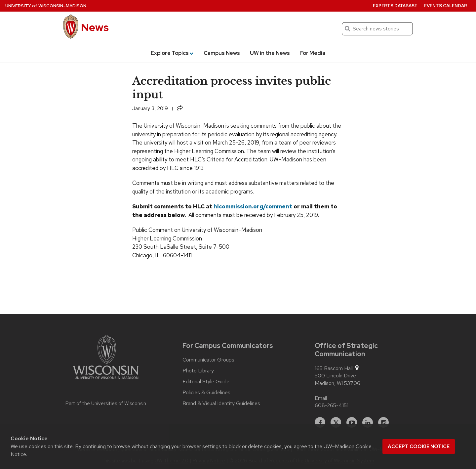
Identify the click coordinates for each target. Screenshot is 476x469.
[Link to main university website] (106, 358)
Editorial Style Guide (206, 382)
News (95, 27)
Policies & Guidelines (206, 393)
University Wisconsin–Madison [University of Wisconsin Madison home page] (46, 6)
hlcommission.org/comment (253, 206)
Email (321, 398)
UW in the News (270, 53)
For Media (313, 53)
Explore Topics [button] (172, 53)
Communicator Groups (208, 360)
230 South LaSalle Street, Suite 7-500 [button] (181, 247)
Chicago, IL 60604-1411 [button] (162, 255)
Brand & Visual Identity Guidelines (221, 404)
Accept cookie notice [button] (419, 447)
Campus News (222, 53)
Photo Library (198, 371)
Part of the (106, 404)
